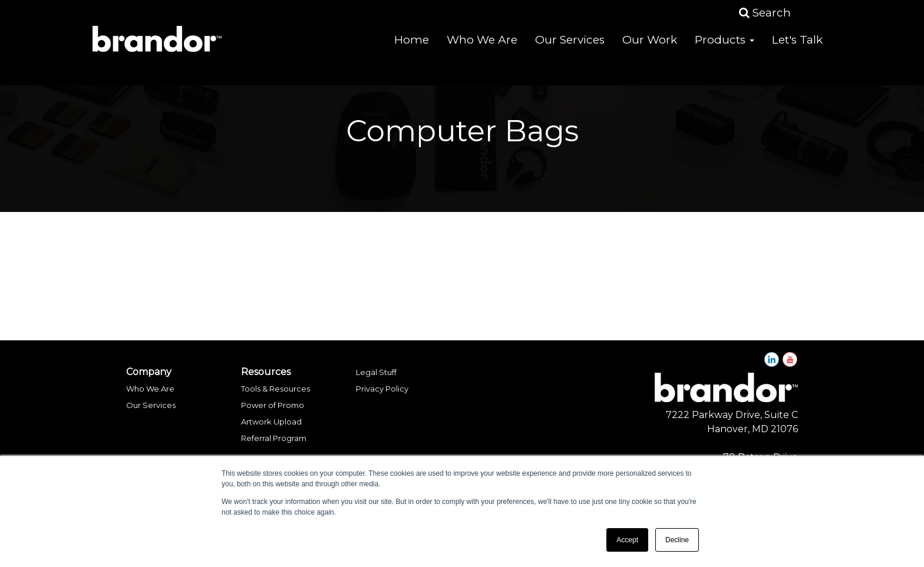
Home (412, 47)
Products (725, 47)
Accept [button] (627, 540)
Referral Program (274, 438)
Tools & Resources (275, 389)
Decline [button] (677, 540)
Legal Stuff (376, 372)
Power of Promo (273, 405)
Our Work (650, 47)
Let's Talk (797, 47)
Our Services (570, 47)
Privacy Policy (382, 389)
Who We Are (482, 47)
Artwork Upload (271, 422)
